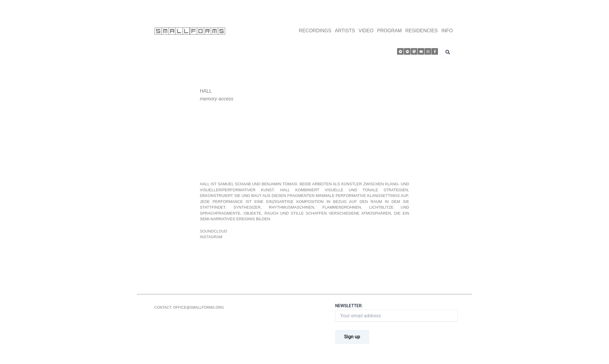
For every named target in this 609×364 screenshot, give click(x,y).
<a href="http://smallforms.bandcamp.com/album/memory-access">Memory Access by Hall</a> (293, 142)
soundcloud (214, 231)
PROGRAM (389, 31)
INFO (447, 31)
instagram (211, 237)
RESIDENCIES (422, 31)
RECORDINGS (315, 31)
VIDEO (366, 31)
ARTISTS (345, 31)
